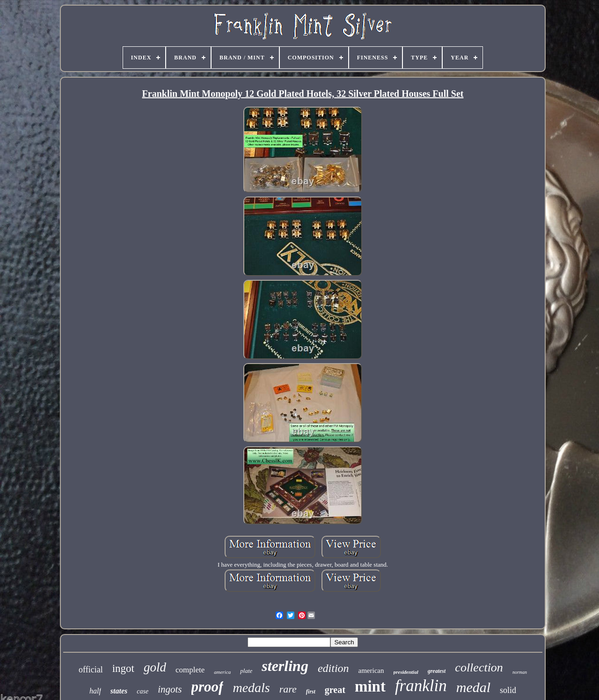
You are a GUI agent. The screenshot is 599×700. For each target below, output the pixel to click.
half (95, 691)
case (142, 691)
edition (333, 668)
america (222, 672)
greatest (437, 671)
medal (473, 687)
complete (190, 670)
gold (155, 667)
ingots (170, 689)
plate (246, 671)
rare (288, 689)
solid (508, 690)
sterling (285, 666)
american (371, 671)
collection (479, 667)
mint (370, 686)
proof (208, 687)
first (311, 692)
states (119, 691)
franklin (421, 686)
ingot (123, 668)
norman (520, 672)
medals (251, 688)
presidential (406, 672)
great (335, 690)
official (91, 670)
